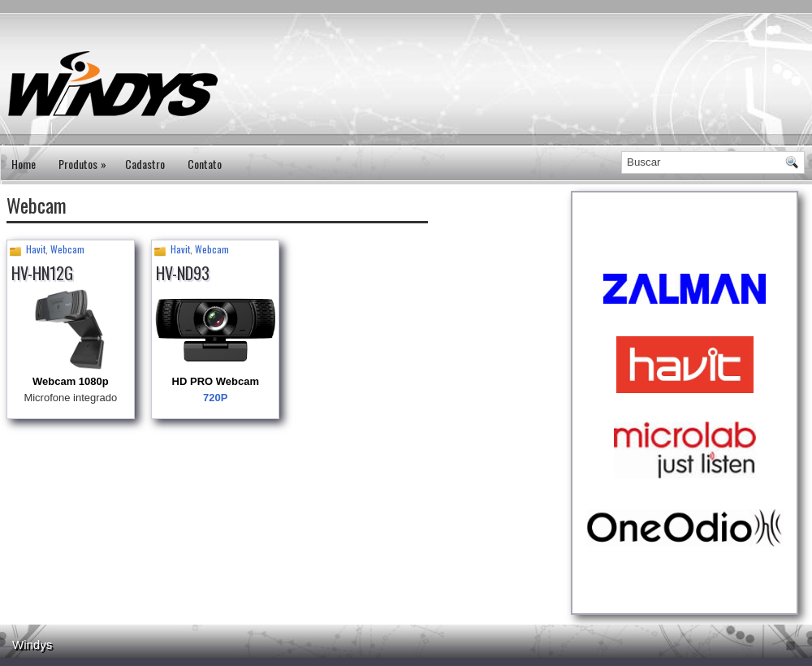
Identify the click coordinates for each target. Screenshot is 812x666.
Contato (205, 164)
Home (24, 164)
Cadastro (145, 164)
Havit (36, 249)
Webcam (67, 249)
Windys (32, 644)
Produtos (86, 159)
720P (215, 398)
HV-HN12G (42, 273)
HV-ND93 (183, 273)
